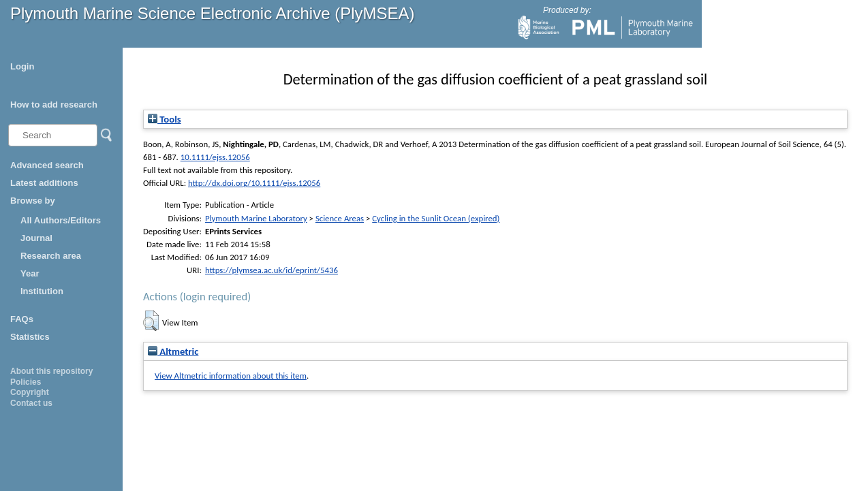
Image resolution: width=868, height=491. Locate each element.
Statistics (30, 337)
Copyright (30, 392)
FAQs (22, 319)
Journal (36, 238)
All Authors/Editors (61, 220)
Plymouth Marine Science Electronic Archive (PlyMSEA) (213, 13)
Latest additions (44, 183)
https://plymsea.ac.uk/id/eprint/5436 (272, 270)
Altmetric (173, 351)
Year (30, 273)
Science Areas (340, 218)
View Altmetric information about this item (231, 376)
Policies (26, 382)
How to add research (54, 105)
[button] (151, 321)
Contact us (31, 403)
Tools (165, 119)
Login (22, 66)
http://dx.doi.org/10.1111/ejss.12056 (254, 183)
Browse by (33, 201)
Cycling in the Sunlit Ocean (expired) (436, 218)
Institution (42, 291)
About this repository (51, 371)
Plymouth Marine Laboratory (256, 218)
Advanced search (47, 165)
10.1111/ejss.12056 (215, 157)
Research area (51, 256)
